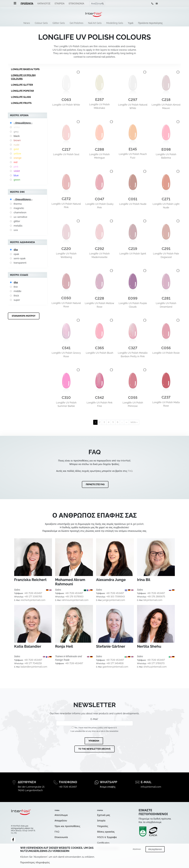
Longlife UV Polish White (66, 105)
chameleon (20, 212)
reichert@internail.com (33, 600)
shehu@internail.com (155, 667)
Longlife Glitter (22, 85)
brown (17, 140)
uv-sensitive (20, 217)
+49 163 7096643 (115, 596)
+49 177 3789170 (156, 663)
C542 (99, 398)
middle (18, 291)
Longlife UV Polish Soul (66, 154)
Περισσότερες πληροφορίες (35, 862)
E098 (166, 149)
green (17, 180)
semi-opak (20, 258)
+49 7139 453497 (33, 593)
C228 (99, 298)
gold (16, 149)
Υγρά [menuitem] (131, 23)
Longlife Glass (21, 97)
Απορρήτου (61, 821)
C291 (166, 249)
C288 (99, 149)
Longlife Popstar (22, 91)
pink (16, 167)
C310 (66, 398)
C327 (133, 348)
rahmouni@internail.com (75, 600)
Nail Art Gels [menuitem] (95, 23)
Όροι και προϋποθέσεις (67, 826)
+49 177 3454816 (115, 663)
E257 (99, 100)
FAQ (130, 471)
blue (16, 175)
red (15, 162)
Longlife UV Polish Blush (100, 353)
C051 (133, 199)
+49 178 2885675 (156, 596)
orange (18, 158)
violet (17, 171)
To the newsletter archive (94, 749)
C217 (66, 149)
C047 (100, 199)
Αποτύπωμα (61, 815)
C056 (166, 348)
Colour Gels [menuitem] (41, 23)
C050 (66, 298)
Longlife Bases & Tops (25, 69)
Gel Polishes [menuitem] (77, 23)
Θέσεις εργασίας (106, 832)
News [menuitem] (27, 23)
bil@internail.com (153, 600)
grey (16, 132)
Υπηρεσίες (103, 826)
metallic (18, 226)
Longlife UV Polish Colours (23, 77)
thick (16, 296)
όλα (16, 250)
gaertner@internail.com (115, 667)
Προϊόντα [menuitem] (27, 3)
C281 (166, 298)
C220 (66, 249)
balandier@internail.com (34, 667)
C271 (166, 199)
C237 (166, 397)
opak (16, 254)
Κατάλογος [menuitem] (44, 3)
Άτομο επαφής (108, 787)
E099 (133, 298)
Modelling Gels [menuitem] (115, 23)
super (17, 300)
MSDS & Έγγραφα (107, 837)
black (17, 136)
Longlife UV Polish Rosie (166, 353)
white (17, 127)
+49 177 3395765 (33, 596)
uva (16, 230)
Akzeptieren (155, 849)
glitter (17, 221)
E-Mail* (94, 722)
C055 (133, 398)
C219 (133, 249)
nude (17, 145)
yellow (17, 154)
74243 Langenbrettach (30, 790)
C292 (99, 249)
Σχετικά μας (104, 815)
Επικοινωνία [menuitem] (76, 3)
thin (16, 287)
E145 (133, 149)
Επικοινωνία (61, 837)
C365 (99, 348)
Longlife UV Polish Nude (133, 204)
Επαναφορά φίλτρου (24, 316)
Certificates (103, 843)
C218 (166, 100)
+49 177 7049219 (33, 663)
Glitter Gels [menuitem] (59, 23)
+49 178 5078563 (74, 596)
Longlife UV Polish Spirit (133, 254)
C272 (66, 199)
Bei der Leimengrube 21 (31, 787)
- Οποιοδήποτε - (23, 123)
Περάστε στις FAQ (95, 484)
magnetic (19, 208)
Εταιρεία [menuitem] (60, 3)
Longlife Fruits (21, 103)
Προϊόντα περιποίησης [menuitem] (150, 23)
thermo (18, 204)
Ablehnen (137, 849)
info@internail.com (151, 787)
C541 (66, 348)
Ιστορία (101, 821)
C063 (66, 100)
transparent (20, 263)
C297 (133, 100)
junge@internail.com (114, 600)
